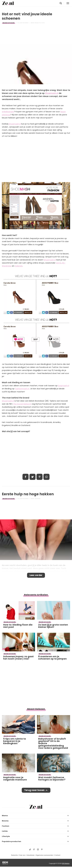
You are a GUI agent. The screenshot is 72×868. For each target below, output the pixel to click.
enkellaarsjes (8, 112)
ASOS (59, 263)
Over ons (22, 855)
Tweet (33, 477)
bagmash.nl (64, 386)
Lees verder (36, 575)
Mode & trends (9, 23)
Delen (26, 477)
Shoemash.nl (52, 93)
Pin (39, 477)
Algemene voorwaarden (45, 855)
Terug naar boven (34, 790)
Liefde (5, 831)
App (46, 477)
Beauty (5, 821)
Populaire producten (11, 841)
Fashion (6, 826)
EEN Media (66, 863)
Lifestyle (6, 836)
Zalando (19, 266)
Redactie (14, 855)
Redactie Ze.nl (40, 23)
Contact (57, 855)
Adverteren (31, 855)
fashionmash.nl (22, 389)
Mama (5, 816)
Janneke (38, 499)
